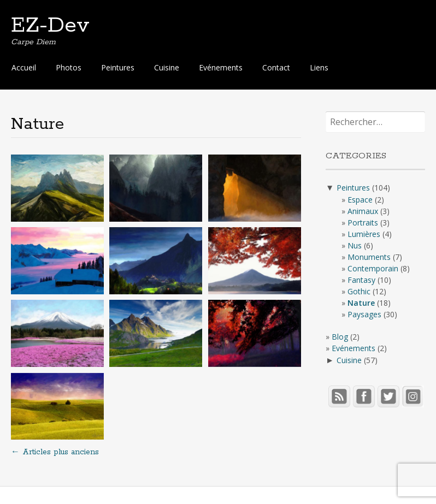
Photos (69, 67)
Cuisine (167, 67)
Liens (319, 67)
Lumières (364, 234)
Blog (340, 337)
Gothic (359, 291)
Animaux (363, 211)
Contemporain (373, 268)
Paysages (364, 314)
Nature (361, 303)
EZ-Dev (50, 26)
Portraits (363, 223)
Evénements (221, 67)
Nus (355, 245)
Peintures (118, 67)
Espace (360, 200)
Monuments (369, 257)
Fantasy (361, 280)
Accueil (24, 67)
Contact (276, 67)
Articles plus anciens (55, 452)
